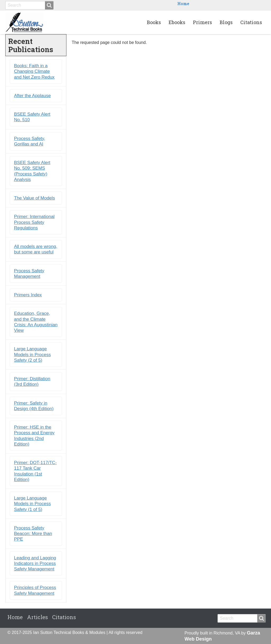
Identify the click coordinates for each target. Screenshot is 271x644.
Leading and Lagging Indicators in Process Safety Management (35, 564)
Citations (251, 22)
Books (154, 22)
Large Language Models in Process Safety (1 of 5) (32, 504)
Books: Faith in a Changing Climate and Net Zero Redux (34, 71)
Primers (202, 22)
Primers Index (28, 295)
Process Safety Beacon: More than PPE (33, 534)
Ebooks (177, 22)
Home (183, 3)
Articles (37, 617)
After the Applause (32, 96)
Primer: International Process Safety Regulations (34, 222)
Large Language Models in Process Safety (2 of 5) (32, 355)
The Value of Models (35, 198)
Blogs (226, 22)
